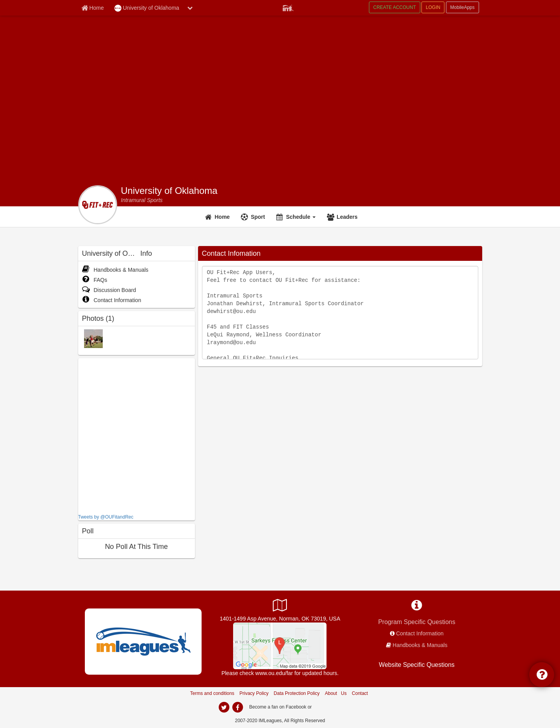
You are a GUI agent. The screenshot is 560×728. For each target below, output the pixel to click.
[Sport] (254, 217)
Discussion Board (109, 290)
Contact (360, 693)
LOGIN (433, 7)
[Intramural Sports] (142, 200)
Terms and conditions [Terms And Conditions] (212, 693)
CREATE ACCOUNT (395, 7)
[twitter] (224, 707)
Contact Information (112, 300)
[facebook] (238, 707)
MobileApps (463, 7)
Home (222, 217)
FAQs (95, 280)
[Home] (219, 217)
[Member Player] (288, 7)
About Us (336, 693)
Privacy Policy (254, 693)
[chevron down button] (190, 8)
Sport (258, 217)
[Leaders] (343, 217)
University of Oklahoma (169, 191)
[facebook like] (137, 435)
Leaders (347, 217)
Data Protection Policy (297, 693)
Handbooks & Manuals (115, 270)
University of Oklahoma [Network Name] (147, 8)
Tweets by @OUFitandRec (106, 517)
